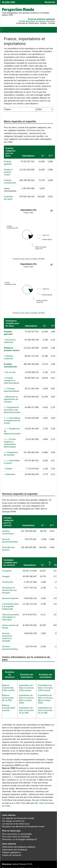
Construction (8, 580)
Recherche (50, 2)
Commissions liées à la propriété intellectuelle (10, 605)
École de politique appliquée (41, 19)
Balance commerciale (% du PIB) (8, 696)
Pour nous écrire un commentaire (17, 832)
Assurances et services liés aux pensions (9, 589)
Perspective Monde (18, 10)
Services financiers (10, 597)
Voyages (6, 575)
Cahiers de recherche (12, 854)
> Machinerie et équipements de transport (11, 398)
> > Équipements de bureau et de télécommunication (12, 408)
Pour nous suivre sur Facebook (16, 835)
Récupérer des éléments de (23, 825)
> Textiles (8, 467)
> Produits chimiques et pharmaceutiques (12, 379)
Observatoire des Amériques (15, 848)
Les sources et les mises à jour (16, 822)
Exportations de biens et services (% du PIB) (45, 709)
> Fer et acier (10, 371)
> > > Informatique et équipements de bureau (12, 419)
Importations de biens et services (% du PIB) (26, 709)
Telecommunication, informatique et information (11, 615)
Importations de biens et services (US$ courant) (26, 686)
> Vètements (10, 473)
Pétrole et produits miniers (8, 172)
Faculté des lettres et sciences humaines (37, 21)
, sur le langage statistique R (19, 838)
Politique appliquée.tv (12, 851)
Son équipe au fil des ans (13, 819)
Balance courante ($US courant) (9, 706)
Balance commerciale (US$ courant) (8, 686)
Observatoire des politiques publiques (19, 845)
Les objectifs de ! (18, 817)
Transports (7, 569)
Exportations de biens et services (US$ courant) (45, 686)
